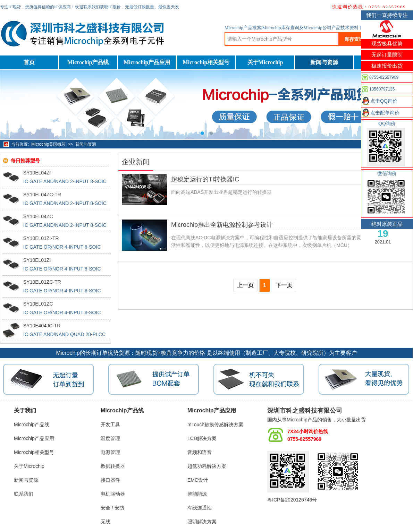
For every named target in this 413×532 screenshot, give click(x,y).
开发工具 (110, 424)
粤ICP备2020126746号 (292, 500)
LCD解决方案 (202, 438)
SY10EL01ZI (37, 260)
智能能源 (197, 494)
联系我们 (24, 494)
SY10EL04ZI (37, 173)
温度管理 (110, 438)
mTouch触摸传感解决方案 (215, 424)
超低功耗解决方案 (207, 466)
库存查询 (354, 39)
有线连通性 (200, 508)
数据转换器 (113, 466)
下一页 (284, 285)
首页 (29, 62)
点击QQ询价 (384, 101)
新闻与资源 (324, 62)
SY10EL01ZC (38, 304)
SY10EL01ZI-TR (41, 238)
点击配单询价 (385, 113)
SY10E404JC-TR (42, 326)
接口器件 (110, 480)
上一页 (245, 285)
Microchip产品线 (88, 62)
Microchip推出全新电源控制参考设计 (222, 225)
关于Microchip (265, 62)
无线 (106, 522)
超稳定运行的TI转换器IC (205, 179)
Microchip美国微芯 (48, 144)
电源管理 (110, 452)
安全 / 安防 (112, 508)
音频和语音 (200, 452)
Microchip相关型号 (206, 62)
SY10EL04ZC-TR (42, 195)
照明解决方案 (202, 522)
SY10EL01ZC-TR (42, 282)
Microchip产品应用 (147, 62)
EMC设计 (198, 480)
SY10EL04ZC (38, 216)
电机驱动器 (113, 494)
